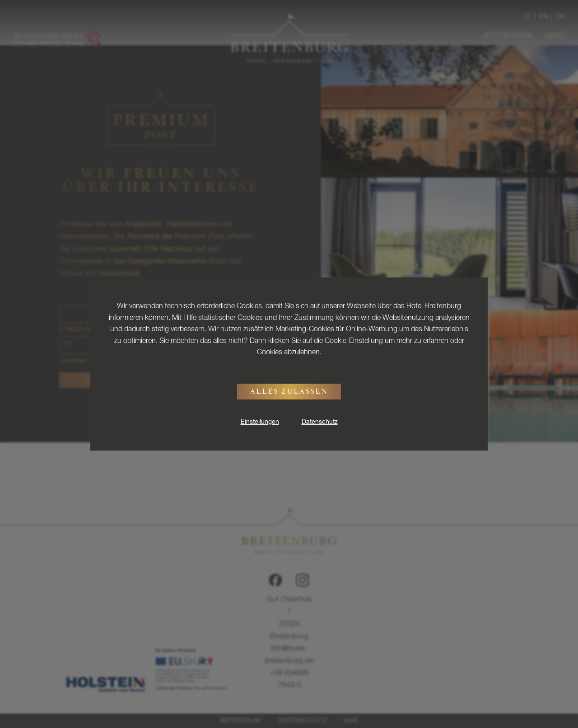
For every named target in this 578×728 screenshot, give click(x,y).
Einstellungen (260, 422)
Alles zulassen (289, 392)
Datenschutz (320, 422)
